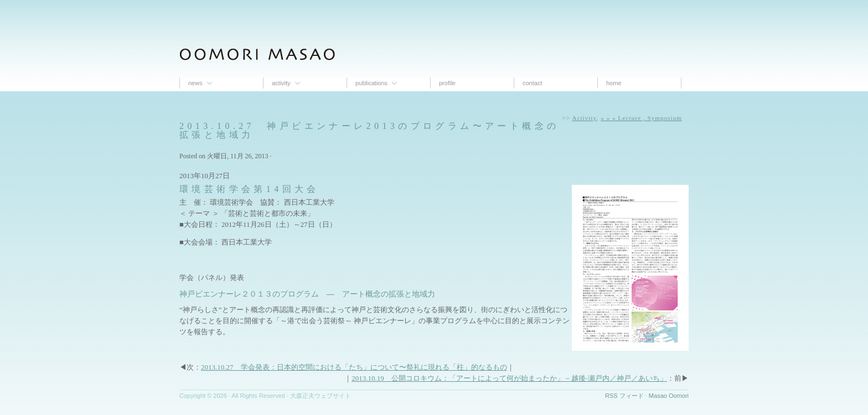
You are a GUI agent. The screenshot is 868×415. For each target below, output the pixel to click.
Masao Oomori (669, 396)
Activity (281, 83)
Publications (371, 83)
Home (614, 83)
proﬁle (447, 83)
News (195, 83)
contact (532, 83)
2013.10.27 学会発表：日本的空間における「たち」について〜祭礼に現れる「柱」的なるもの (354, 367)
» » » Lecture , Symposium (641, 118)
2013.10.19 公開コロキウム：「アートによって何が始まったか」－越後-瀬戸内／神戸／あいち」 (509, 378)
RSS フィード (624, 396)
